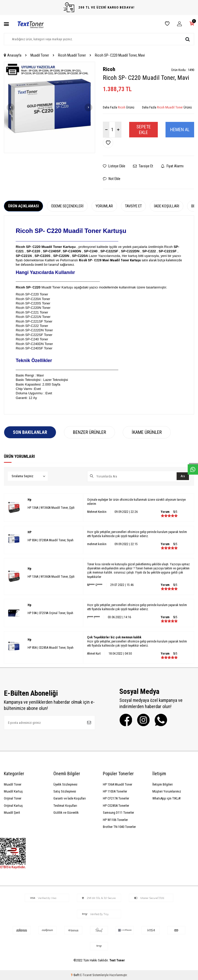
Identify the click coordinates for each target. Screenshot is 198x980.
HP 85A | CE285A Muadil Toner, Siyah (51, 648)
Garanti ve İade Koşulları (70, 798)
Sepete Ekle (144, 130)
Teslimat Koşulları (65, 806)
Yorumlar (104, 206)
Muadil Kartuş (13, 791)
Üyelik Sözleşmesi (65, 784)
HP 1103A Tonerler (115, 791)
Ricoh (109, 69)
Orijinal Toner (13, 798)
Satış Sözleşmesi (65, 791)
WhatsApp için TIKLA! (167, 798)
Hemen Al (180, 130)
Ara (183, 476)
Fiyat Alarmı (172, 166)
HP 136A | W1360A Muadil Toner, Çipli (51, 508)
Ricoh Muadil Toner (72, 55)
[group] (49, 107)
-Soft (75, 975)
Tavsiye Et (143, 166)
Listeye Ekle (114, 166)
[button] (11, 107)
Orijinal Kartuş (13, 806)
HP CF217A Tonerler (116, 798)
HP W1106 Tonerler (115, 820)
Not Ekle (112, 179)
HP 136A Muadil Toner (118, 784)
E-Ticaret (86, 975)
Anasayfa (13, 55)
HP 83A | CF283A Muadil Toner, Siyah (51, 540)
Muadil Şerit (12, 813)
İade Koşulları (167, 206)
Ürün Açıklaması (23, 206)
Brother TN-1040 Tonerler (119, 827)
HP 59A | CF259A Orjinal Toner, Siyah (50, 613)
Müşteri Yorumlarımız (167, 791)
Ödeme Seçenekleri (67, 206)
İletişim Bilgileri (163, 784)
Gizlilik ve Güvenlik (66, 813)
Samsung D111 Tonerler (118, 813)
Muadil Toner (40, 55)
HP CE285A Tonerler (116, 806)
